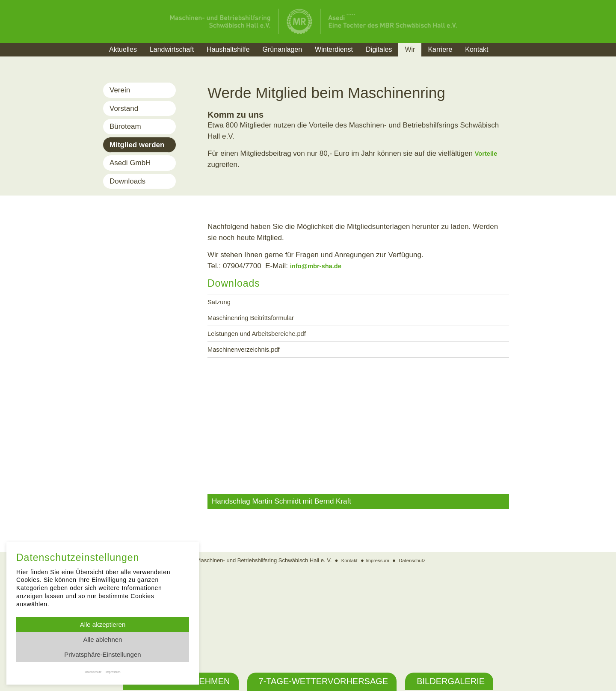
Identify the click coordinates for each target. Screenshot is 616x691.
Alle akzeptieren (103, 624)
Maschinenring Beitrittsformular (258, 320)
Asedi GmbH (130, 163)
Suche (511, 60)
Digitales (379, 49)
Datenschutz (415, 644)
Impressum (376, 644)
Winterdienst (334, 49)
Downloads (127, 181)
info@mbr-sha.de (320, 266)
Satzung (221, 303)
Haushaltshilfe (228, 49)
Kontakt (477, 49)
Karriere (440, 49)
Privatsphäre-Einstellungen (102, 654)
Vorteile (488, 153)
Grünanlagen (283, 49)
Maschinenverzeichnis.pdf (249, 354)
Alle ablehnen (103, 639)
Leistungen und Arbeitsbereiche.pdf (265, 337)
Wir (410, 49)
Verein (120, 90)
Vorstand (124, 108)
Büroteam (125, 126)
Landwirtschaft (172, 49)
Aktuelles (123, 49)
